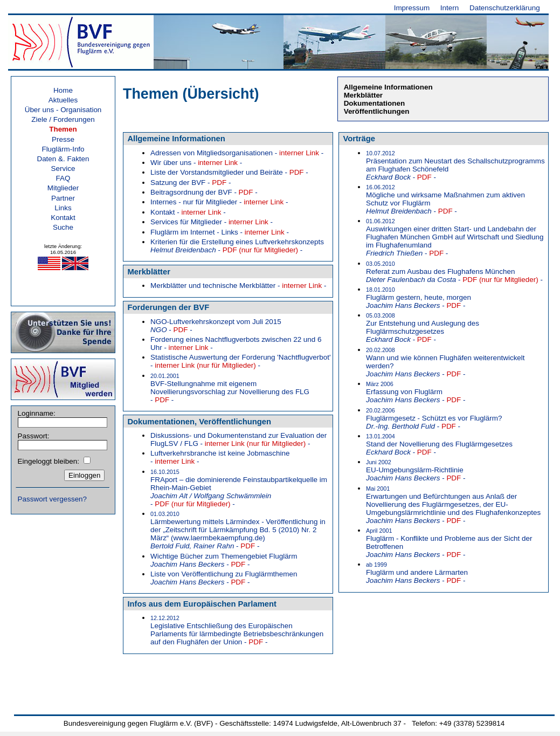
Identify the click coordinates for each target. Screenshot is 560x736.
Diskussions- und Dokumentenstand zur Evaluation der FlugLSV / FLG (238, 439)
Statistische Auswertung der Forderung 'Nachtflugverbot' (241, 361)
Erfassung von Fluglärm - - (416, 392)
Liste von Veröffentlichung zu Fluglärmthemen (224, 578)
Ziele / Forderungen (63, 119)
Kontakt (63, 218)
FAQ (63, 178)
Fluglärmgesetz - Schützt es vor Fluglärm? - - (434, 419)
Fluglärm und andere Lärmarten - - (417, 573)
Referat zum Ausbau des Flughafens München (454, 272)
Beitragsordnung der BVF (204, 192)
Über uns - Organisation (63, 110)
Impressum (412, 8)
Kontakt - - (188, 212)
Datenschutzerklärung (505, 8)
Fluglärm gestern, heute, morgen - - (419, 298)
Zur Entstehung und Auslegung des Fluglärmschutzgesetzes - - (423, 328)
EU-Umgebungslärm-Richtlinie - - (416, 470)
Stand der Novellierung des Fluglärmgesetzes (439, 445)
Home (63, 90)
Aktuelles (63, 100)
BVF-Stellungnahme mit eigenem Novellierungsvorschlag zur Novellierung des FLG (230, 388)
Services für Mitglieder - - (212, 222)
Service (63, 168)
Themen (63, 129)
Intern (450, 8)
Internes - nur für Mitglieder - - (219, 202)
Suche (63, 227)
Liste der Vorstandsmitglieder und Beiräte (229, 172)
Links (63, 208)
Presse (63, 139)
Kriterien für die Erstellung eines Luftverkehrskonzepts (237, 246)
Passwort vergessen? (52, 499)
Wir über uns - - (196, 163)
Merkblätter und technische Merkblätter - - (238, 286)
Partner (63, 198)
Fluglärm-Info (63, 149)
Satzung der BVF (191, 183)
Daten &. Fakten (63, 159)
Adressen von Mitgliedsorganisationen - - (237, 153)
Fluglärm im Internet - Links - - (220, 232)
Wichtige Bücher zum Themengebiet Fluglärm (224, 560)
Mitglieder (63, 188)
